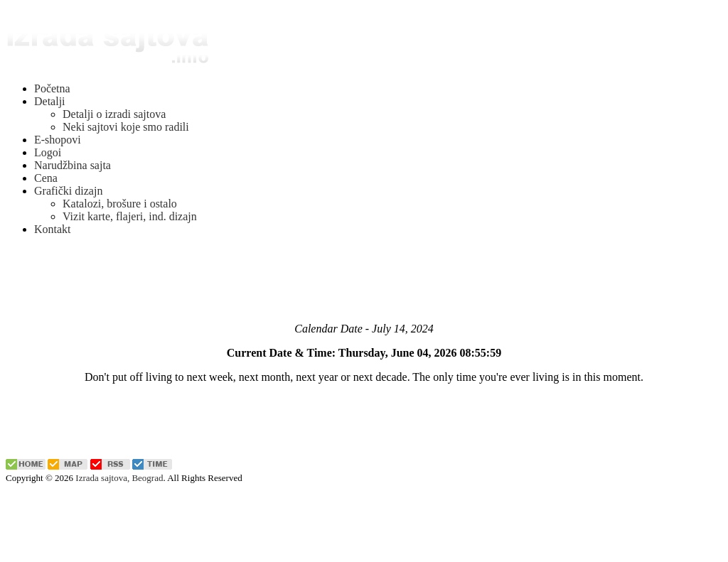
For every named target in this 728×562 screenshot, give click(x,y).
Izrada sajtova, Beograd (119, 478)
